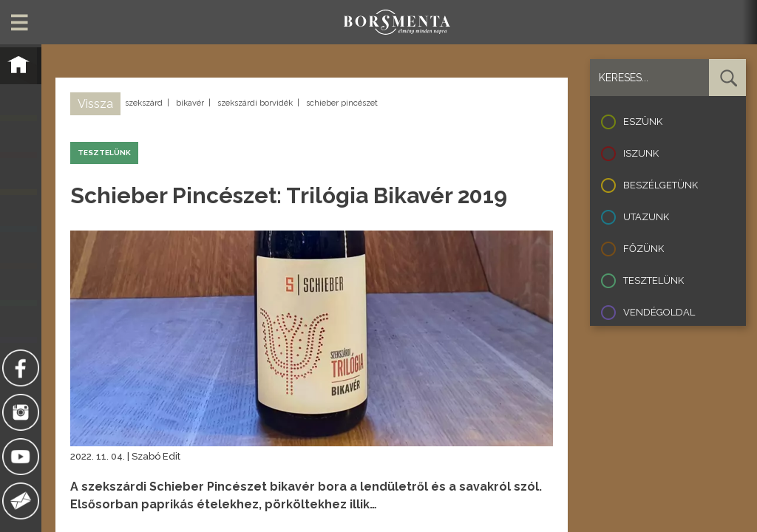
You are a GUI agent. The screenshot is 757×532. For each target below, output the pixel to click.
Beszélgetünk (661, 185)
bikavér (190, 103)
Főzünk (644, 249)
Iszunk (641, 153)
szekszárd (144, 103)
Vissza (95, 104)
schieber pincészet (342, 103)
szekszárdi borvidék (255, 103)
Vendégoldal (659, 312)
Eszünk (643, 122)
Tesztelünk (654, 280)
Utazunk (646, 217)
